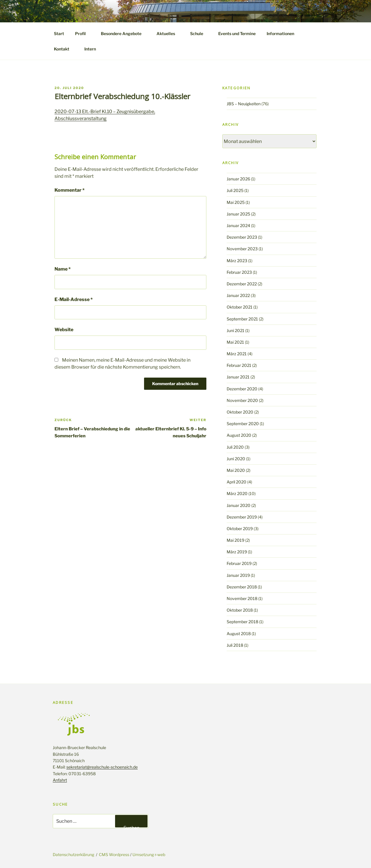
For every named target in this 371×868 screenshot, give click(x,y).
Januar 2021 (238, 377)
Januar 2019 (238, 575)
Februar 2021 (239, 365)
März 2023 (237, 261)
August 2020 (239, 435)
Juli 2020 (235, 447)
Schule (199, 33)
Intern (90, 49)
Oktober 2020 (240, 412)
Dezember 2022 (242, 284)
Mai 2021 (235, 342)
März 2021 (237, 354)
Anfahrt (60, 780)
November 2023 (242, 249)
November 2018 (242, 598)
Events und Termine (237, 33)
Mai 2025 (236, 202)
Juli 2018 (235, 645)
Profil (83, 33)
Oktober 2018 (240, 610)
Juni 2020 (236, 459)
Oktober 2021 (240, 307)
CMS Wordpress (114, 855)
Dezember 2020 (242, 389)
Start (59, 33)
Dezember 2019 (242, 517)
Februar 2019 (239, 563)
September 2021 (242, 319)
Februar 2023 (239, 272)
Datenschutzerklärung (73, 855)
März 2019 (237, 552)
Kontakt (64, 49)
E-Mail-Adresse (74, 299)
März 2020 (237, 493)
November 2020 (242, 400)
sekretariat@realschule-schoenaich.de (102, 767)
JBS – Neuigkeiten (244, 104)
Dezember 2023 (242, 237)
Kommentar (70, 190)
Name (63, 269)
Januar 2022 (238, 295)
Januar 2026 (238, 179)
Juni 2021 (235, 330)
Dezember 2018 (242, 587)
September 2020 (243, 424)
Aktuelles (169, 33)
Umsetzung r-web (149, 855)
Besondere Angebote (124, 33)
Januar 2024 (238, 225)
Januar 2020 (239, 505)
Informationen (283, 33)
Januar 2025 (238, 214)
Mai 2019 (235, 540)
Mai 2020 (236, 470)
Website (64, 330)
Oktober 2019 (240, 529)
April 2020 (237, 482)
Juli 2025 (235, 190)
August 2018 (239, 634)
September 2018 (242, 622)
